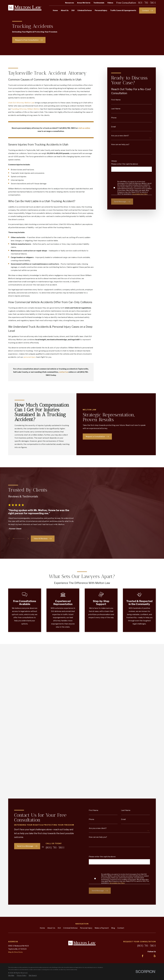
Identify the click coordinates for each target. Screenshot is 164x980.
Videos (110, 3)
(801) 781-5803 (147, 772)
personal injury (30, 357)
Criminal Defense (70, 754)
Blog (113, 754)
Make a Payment (102, 754)
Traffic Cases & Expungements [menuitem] (123, 10)
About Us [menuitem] (65, 10)
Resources (70, 3)
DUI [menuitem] (73, 10)
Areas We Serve (84, 3)
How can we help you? (120, 144)
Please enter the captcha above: (125, 164)
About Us (51, 754)
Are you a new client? (120, 136)
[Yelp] (155, 782)
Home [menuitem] (55, 10)
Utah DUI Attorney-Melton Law (21, 103)
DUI (59, 754)
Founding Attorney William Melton (26, 109)
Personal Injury (86, 754)
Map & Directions (15, 778)
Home (42, 754)
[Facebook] (143, 782)
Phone (114, 118)
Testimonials (99, 3)
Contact (121, 754)
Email (113, 127)
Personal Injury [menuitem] (101, 10)
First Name (116, 100)
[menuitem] (11, 802)
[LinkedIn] (149, 782)
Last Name (116, 109)
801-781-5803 (147, 3)
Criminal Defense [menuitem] (85, 10)
